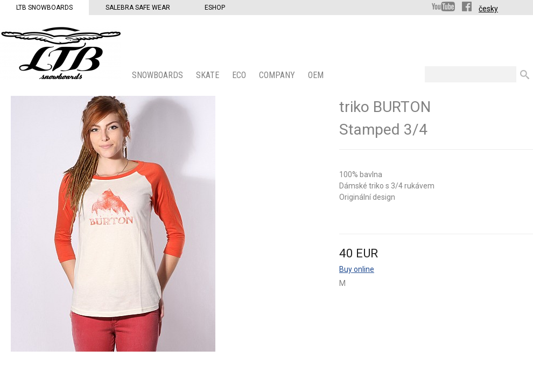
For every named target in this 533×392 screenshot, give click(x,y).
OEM (317, 75)
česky (488, 9)
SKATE (209, 75)
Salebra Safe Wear (138, 8)
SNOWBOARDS (159, 75)
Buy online (357, 269)
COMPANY (278, 75)
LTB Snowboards (44, 8)
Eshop (215, 8)
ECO (240, 75)
